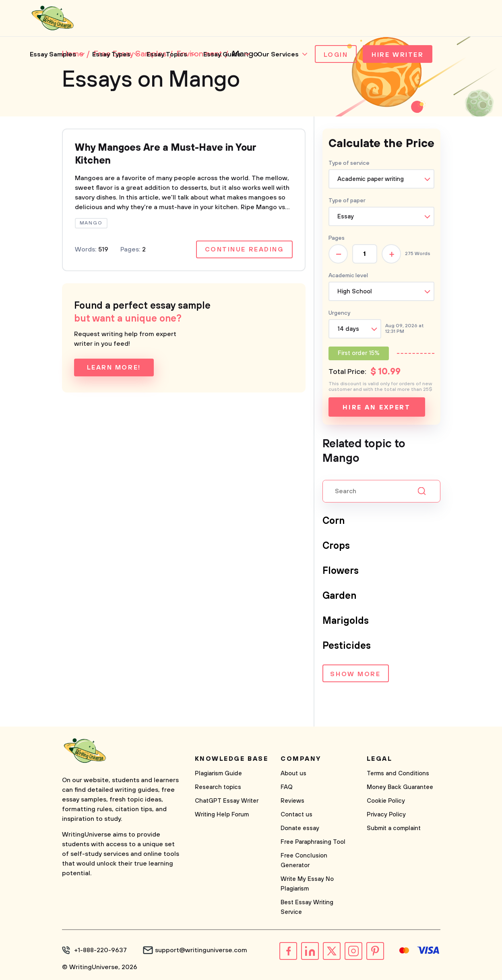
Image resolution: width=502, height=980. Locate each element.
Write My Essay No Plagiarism (307, 884)
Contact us (296, 815)
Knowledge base (232, 759)
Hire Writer (398, 55)
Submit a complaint (394, 828)
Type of (347, 201)
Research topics (218, 787)
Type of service (349, 163)
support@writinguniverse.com (201, 950)
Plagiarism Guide (218, 773)
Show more (355, 674)
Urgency (339, 313)
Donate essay (300, 828)
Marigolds (346, 621)
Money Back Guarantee (400, 787)
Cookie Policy (386, 801)
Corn (334, 521)
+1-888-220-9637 (100, 950)
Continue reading (244, 249)
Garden (339, 596)
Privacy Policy (386, 815)
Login (336, 55)
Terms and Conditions (398, 773)
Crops (336, 546)
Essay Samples (53, 54)
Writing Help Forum (222, 815)
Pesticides (347, 646)
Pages (337, 238)
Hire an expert (377, 407)
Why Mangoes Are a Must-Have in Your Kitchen (165, 154)
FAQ (287, 787)
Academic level (348, 276)
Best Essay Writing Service (307, 907)
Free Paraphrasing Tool (313, 842)
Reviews (292, 801)
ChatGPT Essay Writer (227, 801)
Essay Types (111, 54)
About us (293, 773)
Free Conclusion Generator (304, 861)
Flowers (341, 571)
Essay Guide (222, 54)
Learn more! (114, 367)
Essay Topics (167, 54)
